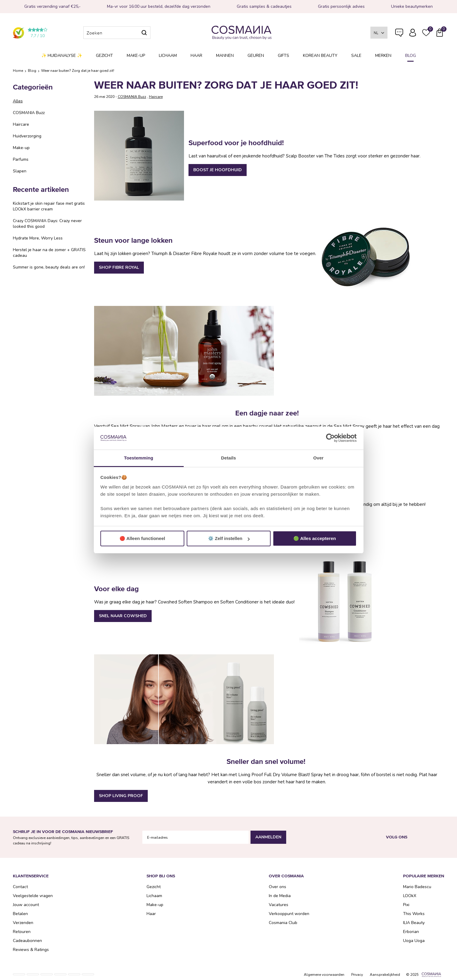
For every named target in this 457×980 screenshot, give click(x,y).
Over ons (277, 887)
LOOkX (410, 896)
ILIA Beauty (414, 923)
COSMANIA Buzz (29, 113)
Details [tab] (229, 458)
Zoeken (144, 33)
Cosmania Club (283, 923)
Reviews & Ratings (31, 950)
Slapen (20, 171)
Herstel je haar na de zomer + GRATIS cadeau (49, 253)
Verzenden (23, 923)
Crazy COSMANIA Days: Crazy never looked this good (47, 224)
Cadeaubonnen (27, 941)
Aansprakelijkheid (385, 975)
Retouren (22, 932)
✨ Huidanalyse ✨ (62, 56)
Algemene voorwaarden (324, 975)
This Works (414, 914)
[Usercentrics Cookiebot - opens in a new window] (330, 438)
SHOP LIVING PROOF (121, 796)
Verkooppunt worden (289, 914)
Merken (383, 56)
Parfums (21, 159)
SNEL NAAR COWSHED (123, 616)
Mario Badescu (417, 887)
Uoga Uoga (414, 941)
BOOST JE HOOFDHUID (218, 170)
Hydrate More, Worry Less (38, 238)
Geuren (256, 56)
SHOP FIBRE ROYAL (119, 267)
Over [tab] (318, 458)
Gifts (283, 56)
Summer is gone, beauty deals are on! (49, 267)
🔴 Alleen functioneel (142, 538)
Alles (18, 101)
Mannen (225, 56)
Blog (411, 56)
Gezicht (104, 56)
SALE (356, 56)
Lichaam (168, 56)
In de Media (280, 896)
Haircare (21, 124)
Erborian (411, 932)
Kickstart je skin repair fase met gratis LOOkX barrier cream (49, 206)
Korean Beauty (320, 56)
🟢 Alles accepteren (315, 538)
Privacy (357, 975)
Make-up (136, 56)
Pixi (406, 905)
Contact (20, 887)
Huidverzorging (27, 136)
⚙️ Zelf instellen (229, 538)
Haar (196, 56)
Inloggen (413, 33)
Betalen (20, 914)
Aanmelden (268, 837)
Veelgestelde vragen (399, 34)
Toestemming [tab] (139, 458)
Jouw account (26, 905)
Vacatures (279, 905)
